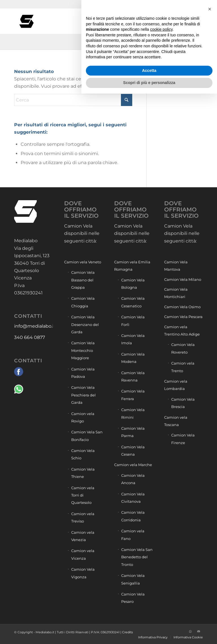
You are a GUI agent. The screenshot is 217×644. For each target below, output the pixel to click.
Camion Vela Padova (83, 373)
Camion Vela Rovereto (183, 348)
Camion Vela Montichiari (176, 293)
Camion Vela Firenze (183, 439)
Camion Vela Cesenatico (133, 302)
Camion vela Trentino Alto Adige (182, 330)
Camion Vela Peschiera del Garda (83, 395)
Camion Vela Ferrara (133, 395)
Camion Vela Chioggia (83, 302)
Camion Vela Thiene (83, 473)
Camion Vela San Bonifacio (87, 436)
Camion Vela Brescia (183, 403)
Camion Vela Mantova (176, 266)
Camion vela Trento (183, 367)
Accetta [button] (149, 621)
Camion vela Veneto (83, 262)
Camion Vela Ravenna (133, 376)
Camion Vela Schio (83, 454)
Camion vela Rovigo (83, 417)
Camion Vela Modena (133, 358)
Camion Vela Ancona (133, 479)
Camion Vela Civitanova (133, 498)
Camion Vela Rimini (133, 413)
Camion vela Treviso (83, 517)
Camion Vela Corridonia (133, 516)
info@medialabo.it (35, 326)
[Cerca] (187, 21)
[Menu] (200, 21)
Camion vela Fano (133, 535)
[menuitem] (187, 21)
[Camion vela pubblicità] (27, 21)
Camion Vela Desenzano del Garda (85, 324)
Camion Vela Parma (133, 432)
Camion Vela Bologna (133, 284)
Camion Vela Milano (183, 279)
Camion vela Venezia (83, 536)
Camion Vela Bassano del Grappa (83, 280)
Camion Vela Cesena (133, 451)
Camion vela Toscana (176, 421)
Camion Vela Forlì (133, 321)
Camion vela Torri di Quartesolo (83, 495)
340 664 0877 (30, 337)
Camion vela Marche (133, 465)
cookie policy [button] (161, 580)
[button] (210, 559)
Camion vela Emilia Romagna (132, 266)
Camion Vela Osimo (182, 307)
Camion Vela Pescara (183, 317)
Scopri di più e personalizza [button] (149, 633)
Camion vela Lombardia (176, 385)
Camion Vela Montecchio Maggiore (83, 350)
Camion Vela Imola (133, 339)
